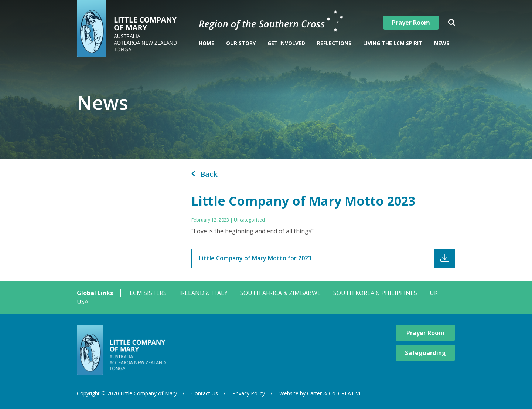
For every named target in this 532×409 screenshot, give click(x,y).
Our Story (241, 43)
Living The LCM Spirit (393, 43)
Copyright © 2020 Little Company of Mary (127, 393)
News (442, 43)
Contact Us (205, 393)
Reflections (334, 43)
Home (207, 43)
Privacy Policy (249, 393)
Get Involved (286, 43)
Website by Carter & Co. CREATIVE (320, 393)
